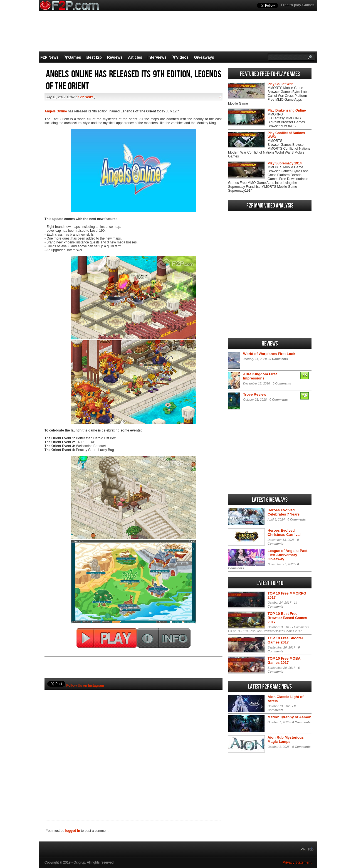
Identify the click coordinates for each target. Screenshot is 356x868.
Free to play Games (298, 5)
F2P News (50, 57)
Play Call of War (280, 84)
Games (75, 57)
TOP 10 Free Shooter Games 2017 (285, 640)
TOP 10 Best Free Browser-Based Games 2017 (287, 618)
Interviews (157, 57)
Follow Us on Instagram (85, 685)
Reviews (115, 57)
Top (311, 849)
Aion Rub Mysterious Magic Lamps (286, 739)
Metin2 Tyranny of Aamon (289, 717)
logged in (73, 831)
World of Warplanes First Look (269, 354)
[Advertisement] (133, 746)
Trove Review (255, 394)
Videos (182, 57)
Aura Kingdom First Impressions (260, 376)
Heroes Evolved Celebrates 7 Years (284, 512)
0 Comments (279, 359)
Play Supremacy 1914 (285, 163)
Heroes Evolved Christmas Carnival (284, 532)
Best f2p (94, 57)
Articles (135, 57)
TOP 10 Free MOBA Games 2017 (284, 660)
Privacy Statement (297, 862)
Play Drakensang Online (287, 110)
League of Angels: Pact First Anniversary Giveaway (287, 555)
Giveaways (204, 57)
